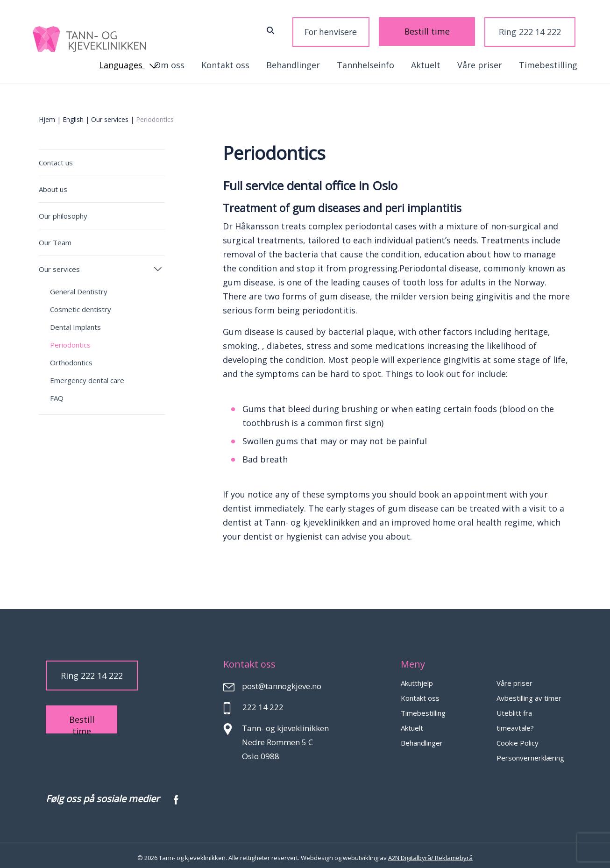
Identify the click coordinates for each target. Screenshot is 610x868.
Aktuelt (314, 60)
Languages (548, 29)
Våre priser (368, 60)
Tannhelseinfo (253, 60)
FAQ (57, 393)
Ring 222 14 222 (468, 30)
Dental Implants (75, 322)
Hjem (47, 114)
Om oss (497, 60)
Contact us (56, 157)
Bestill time (404, 29)
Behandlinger (181, 60)
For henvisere (342, 30)
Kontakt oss (553, 60)
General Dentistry (79, 286)
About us (53, 184)
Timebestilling (436, 60)
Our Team (55, 237)
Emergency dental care (87, 375)
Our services (110, 114)
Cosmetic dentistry (81, 304)
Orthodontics (71, 357)
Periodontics (70, 340)
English (73, 114)
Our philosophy (63, 211)
